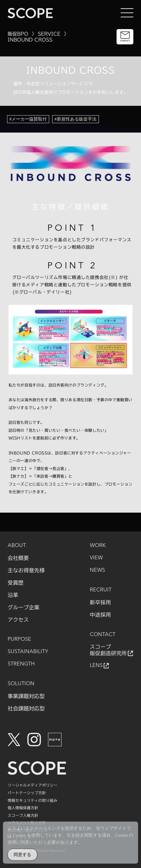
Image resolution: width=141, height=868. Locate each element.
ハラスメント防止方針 (27, 823)
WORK (98, 546)
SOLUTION (21, 684)
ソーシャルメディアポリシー (33, 785)
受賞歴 (16, 583)
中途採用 (100, 615)
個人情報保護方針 (23, 808)
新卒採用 (100, 602)
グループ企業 (24, 607)
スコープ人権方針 (23, 816)
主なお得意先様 (26, 570)
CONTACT (103, 635)
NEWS (97, 570)
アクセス (18, 620)
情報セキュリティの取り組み (33, 801)
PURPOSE (19, 639)
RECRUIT (101, 590)
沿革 (13, 595)
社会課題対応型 (26, 708)
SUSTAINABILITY (28, 652)
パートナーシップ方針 (27, 793)
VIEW (96, 558)
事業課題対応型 (26, 696)
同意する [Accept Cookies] (22, 857)
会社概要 (18, 558)
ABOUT (17, 546)
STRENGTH (21, 664)
